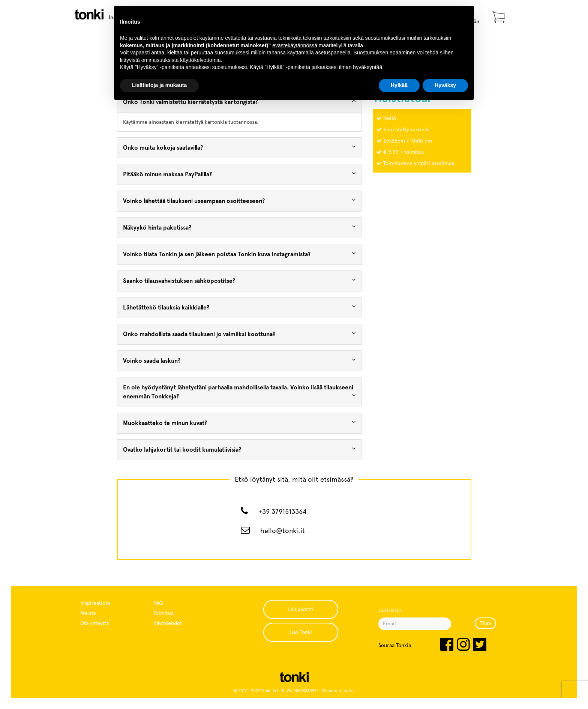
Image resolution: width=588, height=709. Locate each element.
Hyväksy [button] (445, 85)
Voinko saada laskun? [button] (239, 360)
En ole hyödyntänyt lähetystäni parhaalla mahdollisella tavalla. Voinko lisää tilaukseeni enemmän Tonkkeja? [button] (239, 392)
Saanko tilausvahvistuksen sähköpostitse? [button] (239, 280)
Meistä (88, 613)
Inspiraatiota (95, 603)
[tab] (239, 148)
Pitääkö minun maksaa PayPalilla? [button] (239, 174)
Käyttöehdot (168, 623)
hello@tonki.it (283, 531)
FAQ (158, 603)
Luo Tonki (301, 632)
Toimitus (163, 613)
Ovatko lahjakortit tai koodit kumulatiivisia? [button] (239, 449)
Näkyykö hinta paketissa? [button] (239, 227)
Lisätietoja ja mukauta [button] (159, 85)
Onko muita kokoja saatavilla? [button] (239, 147)
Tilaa (485, 623)
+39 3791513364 (283, 511)
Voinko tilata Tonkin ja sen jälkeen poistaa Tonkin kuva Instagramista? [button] (239, 254)
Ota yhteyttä (94, 623)
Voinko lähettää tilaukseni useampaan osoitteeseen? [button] (239, 201)
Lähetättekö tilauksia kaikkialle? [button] (239, 307)
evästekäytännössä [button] (295, 45)
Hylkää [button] (399, 85)
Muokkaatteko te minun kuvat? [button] (239, 423)
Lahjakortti (301, 609)
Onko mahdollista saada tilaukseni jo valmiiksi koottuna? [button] (239, 334)
